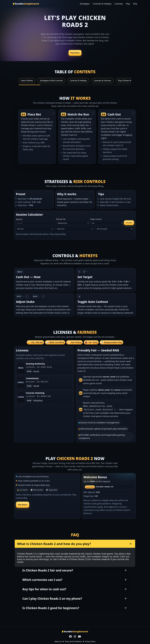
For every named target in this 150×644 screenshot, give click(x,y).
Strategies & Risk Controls (51, 80)
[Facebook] (70, 636)
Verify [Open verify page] (29, 371)
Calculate (129, 223)
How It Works (27, 80)
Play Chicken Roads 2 (127, 80)
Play (128, 4)
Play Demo (75, 53)
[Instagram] (75, 636)
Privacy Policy (90, 641)
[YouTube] (79, 636)
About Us (58, 641)
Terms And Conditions (73, 641)
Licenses (119, 4)
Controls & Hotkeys (102, 4)
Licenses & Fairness (103, 80)
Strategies (85, 4)
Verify (29, 386)
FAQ (135, 4)
